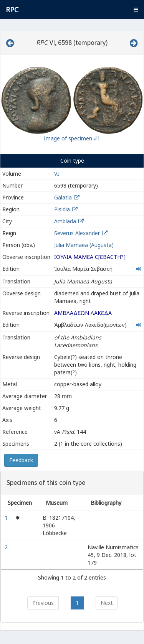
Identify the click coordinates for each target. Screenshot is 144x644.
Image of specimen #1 (72, 138)
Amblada (65, 221)
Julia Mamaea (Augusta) (84, 245)
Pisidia (62, 209)
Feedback (21, 460)
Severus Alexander (77, 233)
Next (107, 603)
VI (57, 174)
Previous (43, 603)
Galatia (63, 197)
